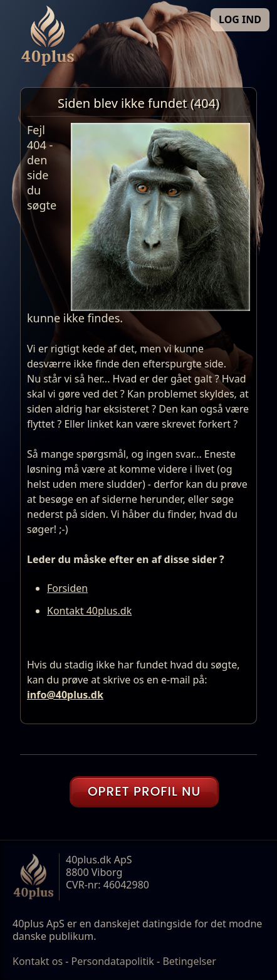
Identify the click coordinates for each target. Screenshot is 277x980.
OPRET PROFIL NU (144, 791)
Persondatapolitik (113, 961)
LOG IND (240, 19)
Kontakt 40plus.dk (89, 611)
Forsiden (67, 588)
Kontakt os (38, 961)
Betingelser (189, 961)
